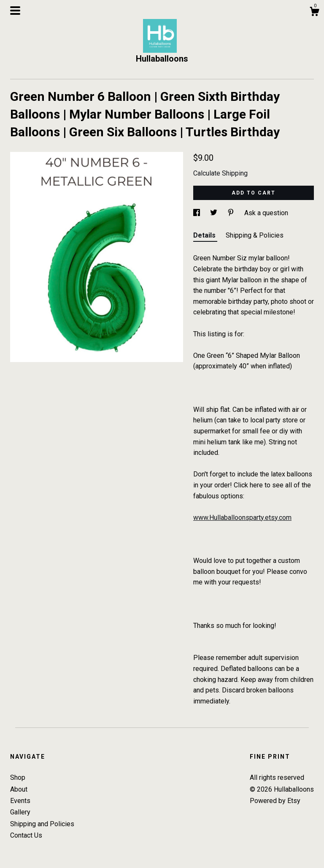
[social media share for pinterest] (232, 213)
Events (20, 801)
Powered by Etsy (275, 801)
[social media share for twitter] (215, 213)
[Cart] (314, 13)
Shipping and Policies (42, 824)
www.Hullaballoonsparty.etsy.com (242, 518)
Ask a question (266, 213)
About (19, 789)
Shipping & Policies (255, 235)
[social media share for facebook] (197, 213)
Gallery (20, 812)
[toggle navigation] (15, 11)
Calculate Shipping (220, 173)
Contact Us (26, 835)
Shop (18, 777)
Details (205, 235)
